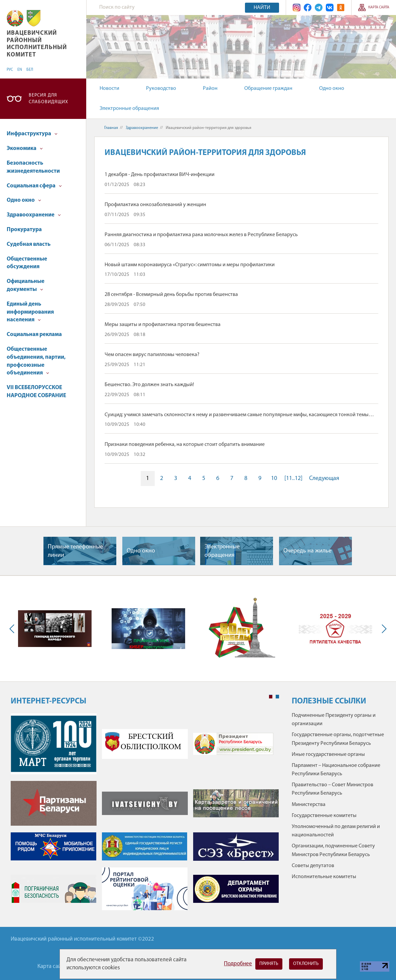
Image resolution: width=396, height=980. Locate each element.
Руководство (161, 89)
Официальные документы (26, 285)
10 (274, 478)
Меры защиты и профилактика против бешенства (163, 325)
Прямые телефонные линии (75, 551)
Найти (262, 8)
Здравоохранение (34, 215)
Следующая (324, 478)
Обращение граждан (268, 89)
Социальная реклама (34, 335)
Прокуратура (24, 230)
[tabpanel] (145, 815)
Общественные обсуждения (27, 263)
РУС (10, 70)
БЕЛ (30, 70)
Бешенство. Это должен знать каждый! (149, 385)
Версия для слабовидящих (48, 99)
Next (383, 629)
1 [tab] (271, 697)
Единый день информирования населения (30, 312)
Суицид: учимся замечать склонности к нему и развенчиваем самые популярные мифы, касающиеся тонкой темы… (239, 415)
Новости (109, 89)
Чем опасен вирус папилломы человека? (152, 355)
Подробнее (238, 964)
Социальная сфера (34, 186)
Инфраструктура (32, 134)
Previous (13, 629)
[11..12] (293, 478)
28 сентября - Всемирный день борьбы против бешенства (171, 295)
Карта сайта (379, 8)
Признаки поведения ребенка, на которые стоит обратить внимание (185, 445)
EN (20, 70)
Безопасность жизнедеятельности (33, 167)
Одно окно (332, 89)
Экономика (25, 148)
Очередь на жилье (307, 551)
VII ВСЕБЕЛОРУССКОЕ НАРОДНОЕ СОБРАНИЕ (36, 392)
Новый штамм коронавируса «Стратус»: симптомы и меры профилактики (190, 265)
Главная (111, 128)
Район (210, 89)
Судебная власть (29, 244)
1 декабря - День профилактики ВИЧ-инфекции (160, 175)
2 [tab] (277, 697)
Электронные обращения (129, 109)
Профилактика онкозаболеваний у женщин (155, 205)
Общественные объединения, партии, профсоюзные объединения (36, 361)
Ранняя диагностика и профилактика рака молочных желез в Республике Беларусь (201, 235)
